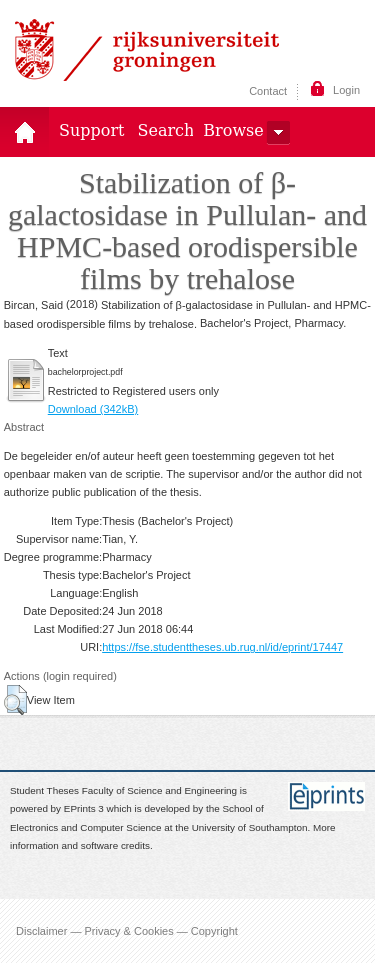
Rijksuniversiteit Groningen (147, 50)
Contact (268, 91)
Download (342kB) (93, 409)
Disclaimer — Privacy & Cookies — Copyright (127, 931)
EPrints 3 (84, 809)
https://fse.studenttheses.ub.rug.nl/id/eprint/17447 (222, 647)
